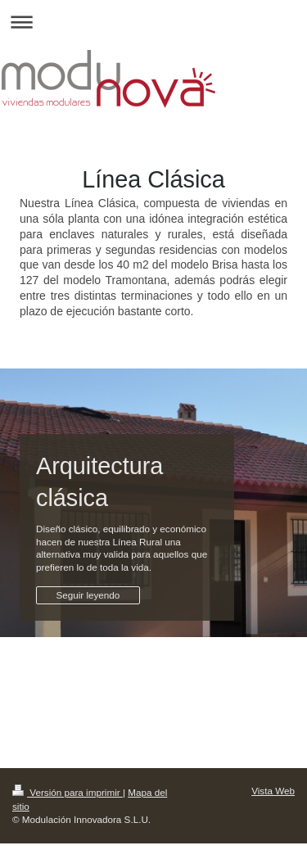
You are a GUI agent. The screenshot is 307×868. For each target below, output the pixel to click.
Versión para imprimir (68, 792)
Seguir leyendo (88, 595)
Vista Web (273, 791)
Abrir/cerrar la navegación (153, 22)
